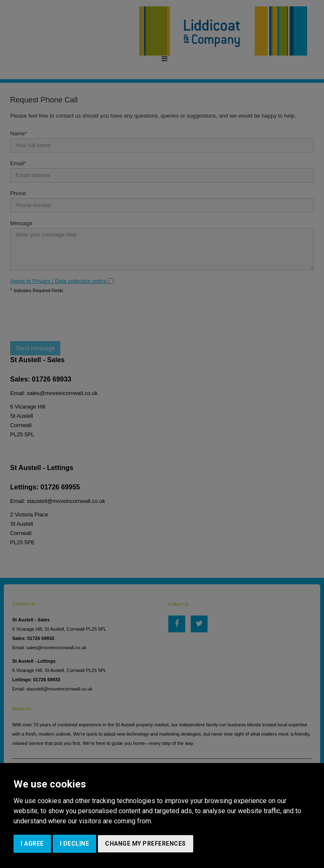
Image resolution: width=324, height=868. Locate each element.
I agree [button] (32, 844)
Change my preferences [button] (146, 844)
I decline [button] (75, 844)
